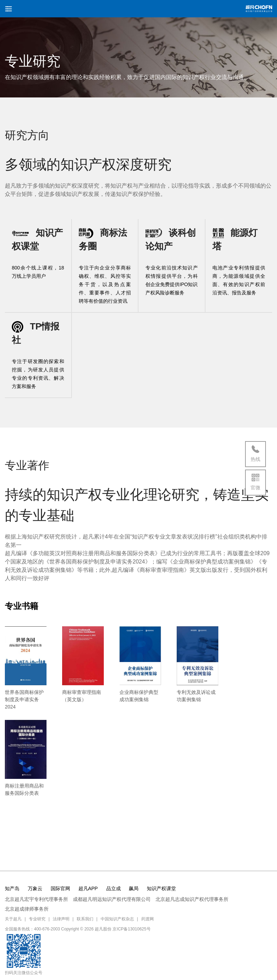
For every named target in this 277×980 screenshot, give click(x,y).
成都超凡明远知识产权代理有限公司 (112, 899)
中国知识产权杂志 (117, 919)
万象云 (35, 888)
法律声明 (61, 919)
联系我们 (85, 919)
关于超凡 (13, 919)
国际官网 (60, 888)
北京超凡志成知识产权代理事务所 (192, 899)
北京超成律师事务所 (27, 909)
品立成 (114, 888)
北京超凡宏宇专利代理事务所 (36, 899)
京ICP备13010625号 (131, 929)
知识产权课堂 (161, 888)
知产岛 (12, 888)
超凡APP (88, 888)
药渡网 (148, 919)
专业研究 (37, 919)
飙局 (134, 888)
